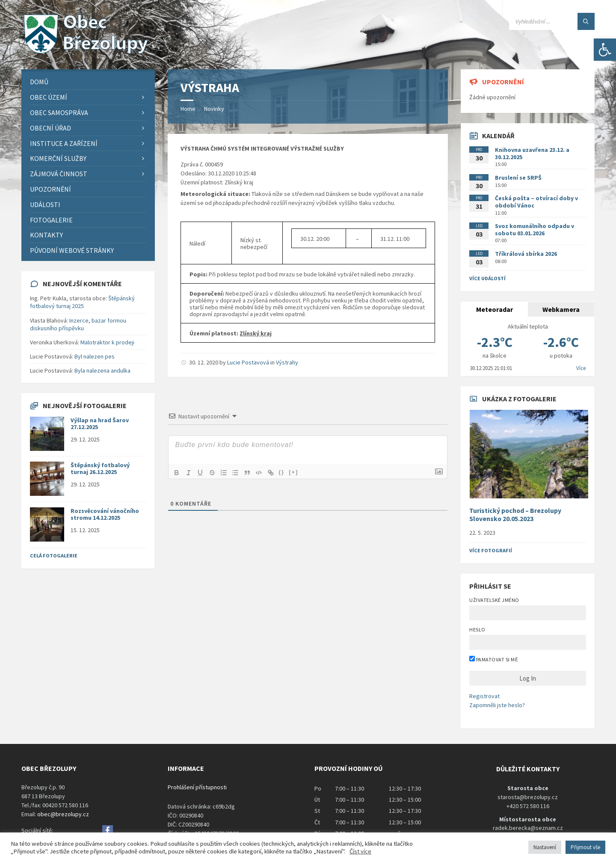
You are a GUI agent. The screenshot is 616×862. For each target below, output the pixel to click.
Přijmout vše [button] (585, 847)
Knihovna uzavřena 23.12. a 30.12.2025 (532, 153)
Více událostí (487, 278)
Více (581, 368)
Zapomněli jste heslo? (497, 705)
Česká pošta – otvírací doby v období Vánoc (536, 202)
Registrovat (484, 696)
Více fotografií (491, 550)
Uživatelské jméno (494, 600)
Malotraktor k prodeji (107, 342)
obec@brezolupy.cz (63, 814)
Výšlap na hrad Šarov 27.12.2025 (100, 424)
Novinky (214, 109)
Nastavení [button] (545, 847)
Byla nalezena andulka (102, 370)
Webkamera (561, 309)
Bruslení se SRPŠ (518, 178)
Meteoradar (495, 309)
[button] (605, 50)
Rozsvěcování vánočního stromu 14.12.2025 (105, 514)
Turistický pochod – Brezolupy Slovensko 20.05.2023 (515, 515)
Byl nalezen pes (95, 356)
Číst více (360, 851)
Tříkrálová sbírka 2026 (526, 254)
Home (188, 109)
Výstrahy (287, 362)
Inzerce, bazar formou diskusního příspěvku (78, 324)
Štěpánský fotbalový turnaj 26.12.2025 (100, 469)
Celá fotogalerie (54, 555)
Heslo (477, 629)
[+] (296, 472)
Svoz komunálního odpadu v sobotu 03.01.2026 (535, 230)
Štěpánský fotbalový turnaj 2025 (82, 302)
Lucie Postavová (248, 362)
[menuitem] (88, 82)
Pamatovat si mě (493, 659)
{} (284, 472)
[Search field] (552, 21)
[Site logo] (86, 53)
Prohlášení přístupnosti (197, 787)
